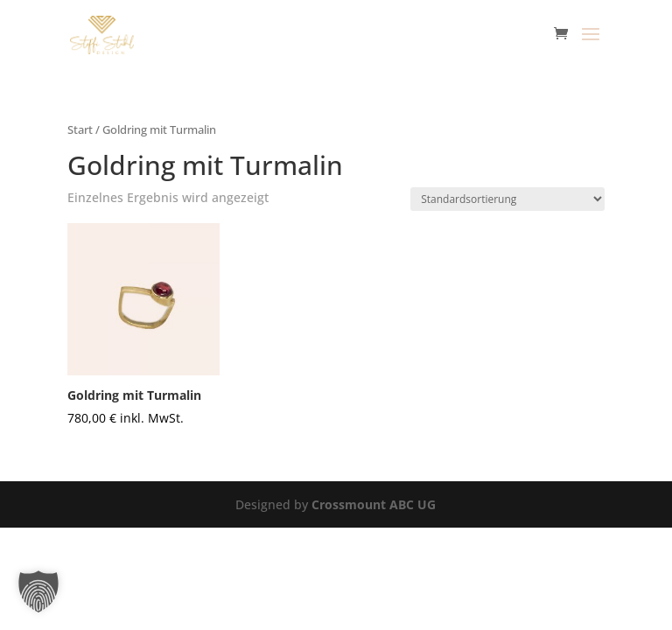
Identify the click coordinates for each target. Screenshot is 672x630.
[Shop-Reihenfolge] (507, 199)
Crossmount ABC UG (374, 504)
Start (80, 129)
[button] (38, 591)
